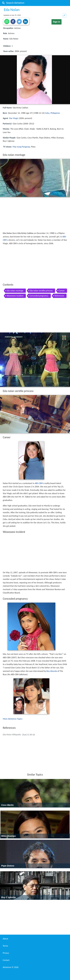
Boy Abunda (52, 671)
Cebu (47, 113)
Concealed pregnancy (39, 296)
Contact (6, 960)
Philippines (55, 113)
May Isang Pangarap (21, 147)
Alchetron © (11, 967)
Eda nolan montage (15, 291)
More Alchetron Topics (13, 719)
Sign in (57, 22)
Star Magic (14, 118)
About (5, 939)
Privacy (6, 953)
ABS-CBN (39, 483)
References (59, 296)
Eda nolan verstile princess (41, 291)
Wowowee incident (15, 296)
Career (62, 291)
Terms (5, 946)
